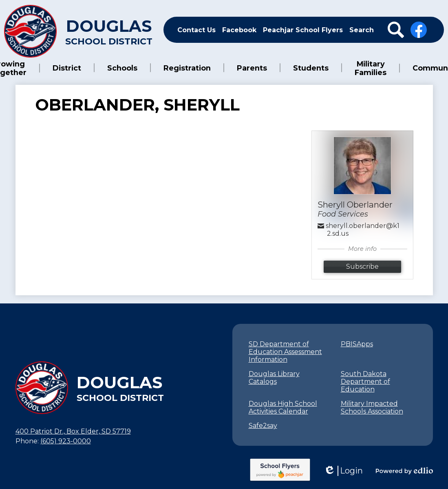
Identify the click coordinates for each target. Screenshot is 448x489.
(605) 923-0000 (66, 440)
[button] (20, 68)
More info (362, 248)
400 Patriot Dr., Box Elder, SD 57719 (73, 430)
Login (343, 470)
